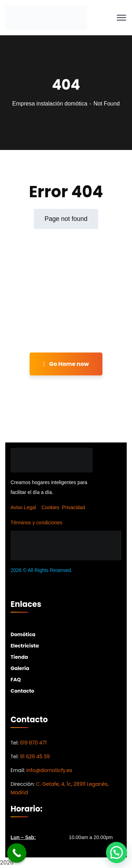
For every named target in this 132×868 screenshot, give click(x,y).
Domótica (23, 634)
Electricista (25, 646)
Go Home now (66, 364)
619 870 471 (33, 743)
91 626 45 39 (35, 757)
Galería (20, 668)
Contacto (22, 691)
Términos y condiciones (36, 523)
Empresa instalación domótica (50, 104)
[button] (117, 852)
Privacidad (73, 507)
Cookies (51, 507)
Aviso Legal (23, 507)
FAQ (16, 680)
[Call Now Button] (17, 853)
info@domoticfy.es (49, 770)
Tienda (19, 657)
